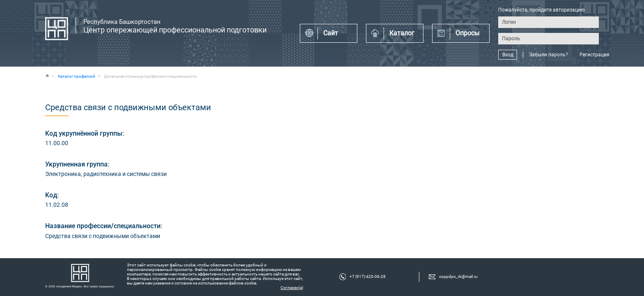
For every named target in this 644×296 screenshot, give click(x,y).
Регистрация (595, 55)
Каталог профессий (77, 76)
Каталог (402, 33)
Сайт (331, 33)
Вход (508, 55)
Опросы (467, 33)
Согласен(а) (292, 288)
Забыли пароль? (549, 55)
